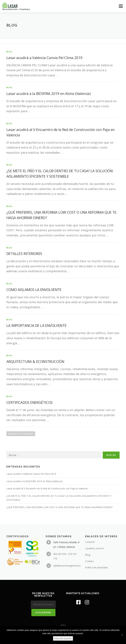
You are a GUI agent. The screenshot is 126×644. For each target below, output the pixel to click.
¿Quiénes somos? (95, 548)
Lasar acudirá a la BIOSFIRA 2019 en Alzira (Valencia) (48, 93)
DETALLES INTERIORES (24, 253)
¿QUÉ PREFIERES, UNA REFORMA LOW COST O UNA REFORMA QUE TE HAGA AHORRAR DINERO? (59, 507)
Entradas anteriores (21, 434)
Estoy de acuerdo (63, 638)
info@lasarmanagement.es (67, 566)
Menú (121, 6)
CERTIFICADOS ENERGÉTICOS (30, 402)
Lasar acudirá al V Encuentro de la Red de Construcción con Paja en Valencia (47, 488)
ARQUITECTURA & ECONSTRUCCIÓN (35, 361)
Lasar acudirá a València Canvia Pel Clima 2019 (44, 58)
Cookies (89, 561)
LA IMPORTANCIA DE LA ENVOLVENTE (36, 325)
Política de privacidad (96, 567)
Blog (88, 555)
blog (9, 52)
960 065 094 (60, 554)
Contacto (90, 542)
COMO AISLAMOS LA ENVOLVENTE (34, 290)
